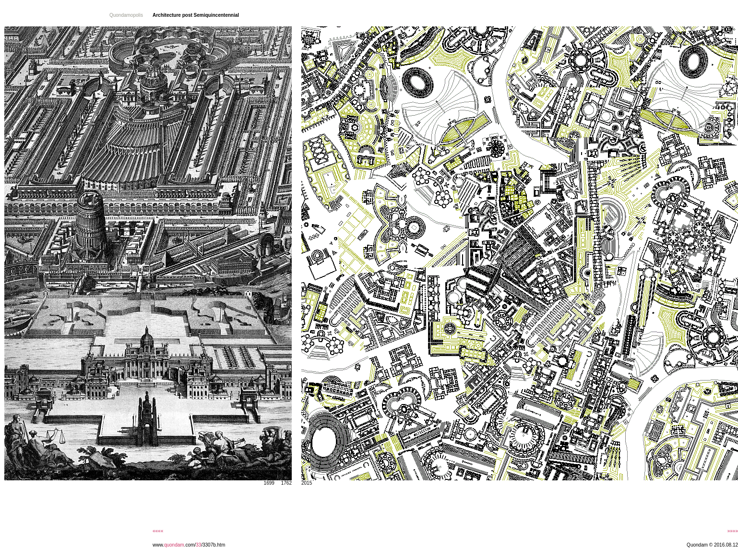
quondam (174, 545)
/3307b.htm (213, 545)
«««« (158, 531)
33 (198, 545)
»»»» (733, 531)
